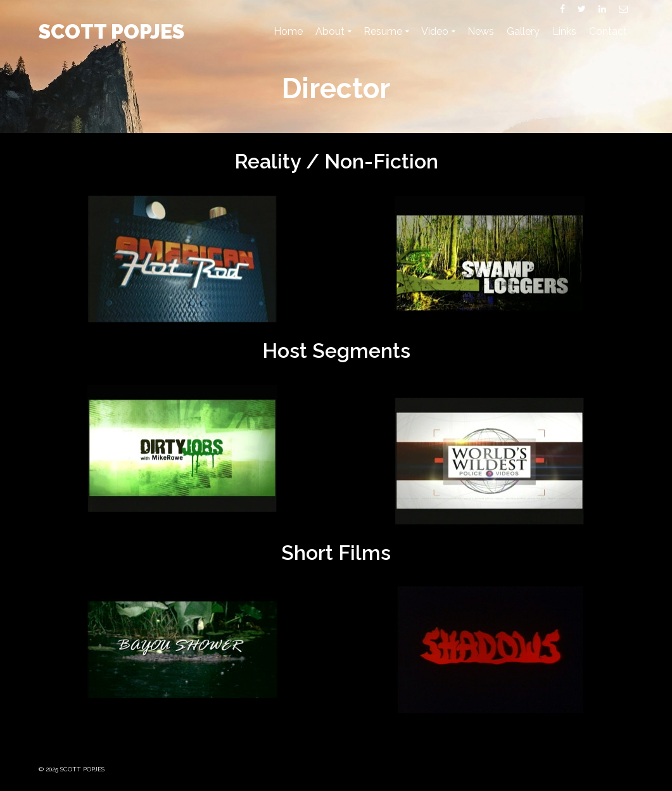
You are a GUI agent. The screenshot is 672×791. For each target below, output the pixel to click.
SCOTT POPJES (111, 31)
